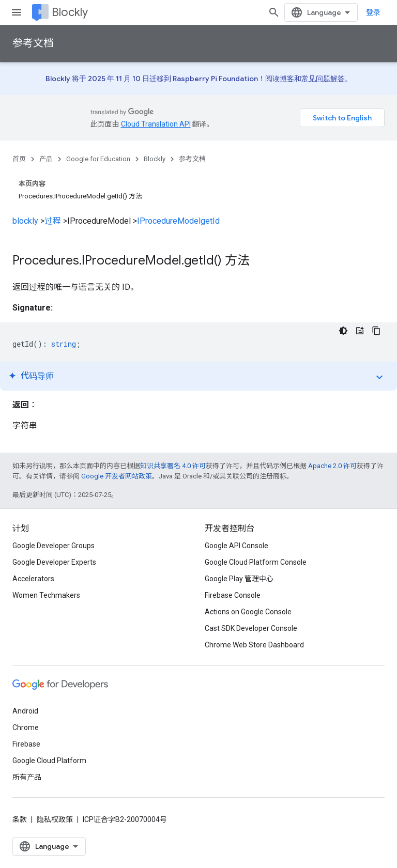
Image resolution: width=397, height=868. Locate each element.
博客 (287, 79)
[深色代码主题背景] (343, 331)
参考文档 (33, 43)
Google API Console (236, 546)
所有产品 (27, 777)
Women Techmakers (46, 595)
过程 (53, 221)
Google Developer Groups (54, 546)
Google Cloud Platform (49, 761)
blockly (25, 221)
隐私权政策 (55, 819)
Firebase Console (233, 595)
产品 (46, 159)
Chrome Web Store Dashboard (254, 645)
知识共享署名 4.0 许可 (173, 466)
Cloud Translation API (156, 124)
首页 (19, 159)
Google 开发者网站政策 (117, 476)
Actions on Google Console (248, 612)
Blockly (70, 12)
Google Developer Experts (54, 562)
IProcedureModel (169, 221)
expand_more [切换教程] (379, 377)
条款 (20, 819)
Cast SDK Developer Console (251, 628)
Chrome (26, 727)
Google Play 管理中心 (239, 579)
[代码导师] (360, 331)
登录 (373, 12)
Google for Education (98, 159)
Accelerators (33, 579)
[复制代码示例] (376, 331)
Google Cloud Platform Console (256, 562)
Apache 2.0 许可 (332, 466)
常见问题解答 (323, 79)
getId (210, 221)
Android (25, 711)
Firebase (26, 744)
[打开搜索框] (274, 12)
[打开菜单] (17, 12)
